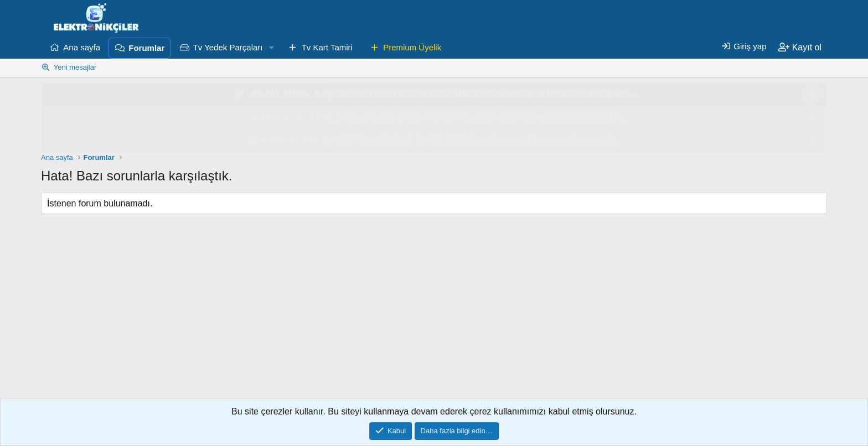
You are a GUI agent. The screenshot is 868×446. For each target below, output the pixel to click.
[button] (271, 48)
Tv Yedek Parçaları (228, 47)
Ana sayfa (82, 47)
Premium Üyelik (412, 47)
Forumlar (146, 48)
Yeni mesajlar (75, 67)
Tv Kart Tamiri (327, 47)
